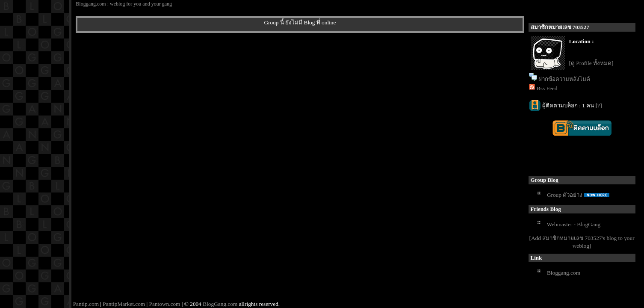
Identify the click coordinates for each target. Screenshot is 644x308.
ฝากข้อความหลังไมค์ (564, 79)
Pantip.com (86, 304)
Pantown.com (165, 304)
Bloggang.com (564, 273)
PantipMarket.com (124, 304)
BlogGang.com (220, 304)
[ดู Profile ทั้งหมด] (591, 63)
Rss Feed (547, 88)
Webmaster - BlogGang (574, 224)
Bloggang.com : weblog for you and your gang (124, 4)
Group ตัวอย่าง (565, 195)
